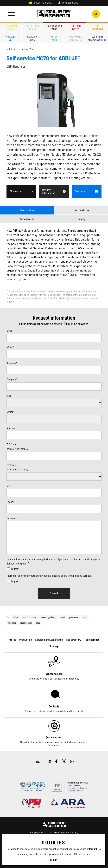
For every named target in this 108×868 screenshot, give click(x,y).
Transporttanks (11, 27)
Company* (12, 379)
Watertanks (54, 38)
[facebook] (56, 762)
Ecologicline (32, 38)
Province (11, 465)
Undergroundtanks (54, 27)
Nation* (10, 412)
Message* (12, 518)
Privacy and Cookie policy (40, 850)
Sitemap (77, 850)
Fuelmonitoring (97, 27)
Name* (10, 347)
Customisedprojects (76, 38)
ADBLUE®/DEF (28, 49)
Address (11, 428)
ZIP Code (11, 444)
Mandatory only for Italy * (18, 449)
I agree (15, 581)
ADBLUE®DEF (11, 38)
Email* (10, 330)
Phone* (10, 502)
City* (9, 486)
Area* (10, 395)
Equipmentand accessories (97, 38)
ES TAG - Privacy (63, 850)
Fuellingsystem (76, 27)
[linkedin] (49, 762)
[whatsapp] (72, 762)
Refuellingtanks (32, 27)
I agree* (15, 569)
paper (24, 563)
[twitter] (64, 762)
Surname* (12, 363)
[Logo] (54, 14)
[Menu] (11, 14)
